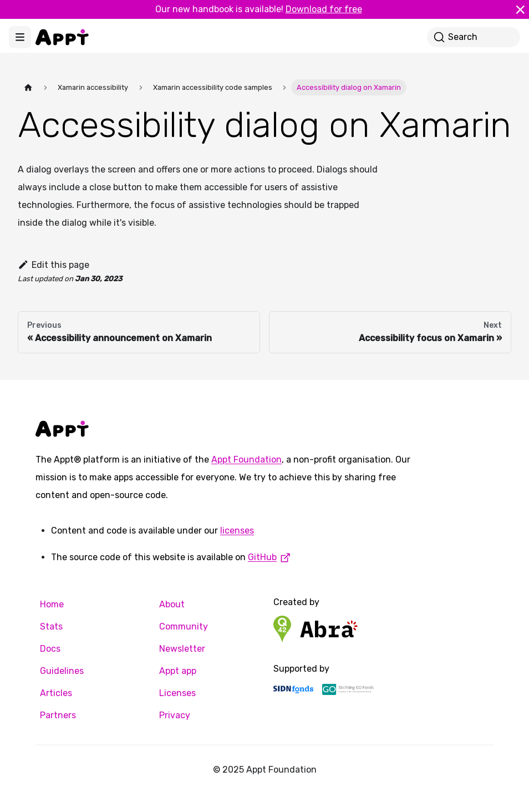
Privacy (175, 715)
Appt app (178, 671)
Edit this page (54, 265)
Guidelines (62, 671)
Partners (58, 715)
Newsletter (182, 649)
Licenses (177, 693)
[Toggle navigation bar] (20, 37)
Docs (50, 649)
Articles (56, 693)
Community (184, 626)
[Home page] (28, 87)
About (172, 604)
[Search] (474, 37)
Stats (51, 626)
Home (52, 604)
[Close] (520, 9)
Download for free (324, 9)
